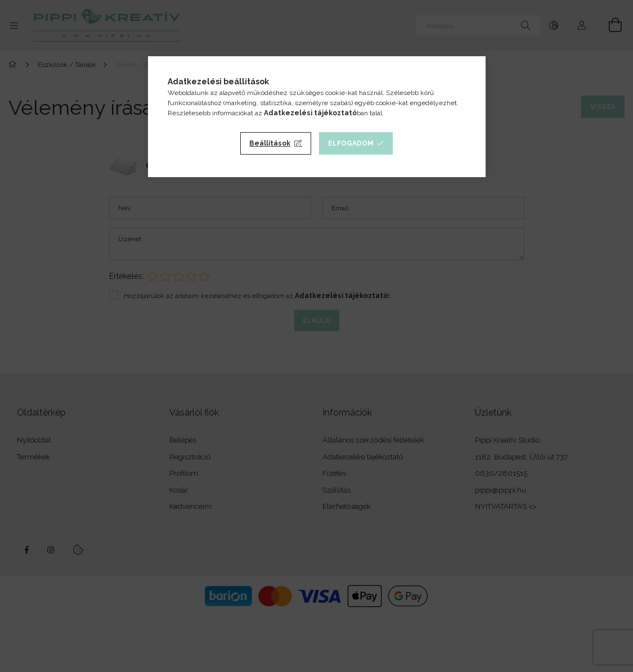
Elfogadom (351, 143)
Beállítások (270, 143)
